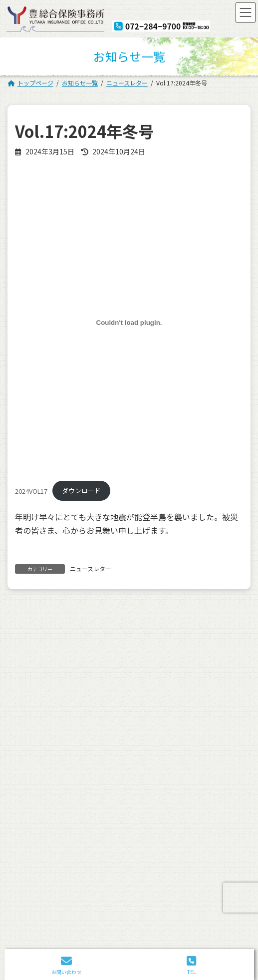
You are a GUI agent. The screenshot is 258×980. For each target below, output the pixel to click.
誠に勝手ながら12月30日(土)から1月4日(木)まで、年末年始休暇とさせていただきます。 (136, 631)
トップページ (37, 738)
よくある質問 (37, 807)
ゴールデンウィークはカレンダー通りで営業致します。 (135, 674)
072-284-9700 (104, 904)
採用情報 (147, 779)
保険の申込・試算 (159, 752)
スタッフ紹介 (37, 766)
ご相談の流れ (37, 779)
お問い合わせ (153, 807)
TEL (192, 965)
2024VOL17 (31, 490)
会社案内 (31, 752)
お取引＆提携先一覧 (46, 793)
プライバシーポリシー (49, 821)
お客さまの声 (153, 766)
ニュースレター (91, 568)
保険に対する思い (159, 738)
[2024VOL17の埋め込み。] (129, 322)
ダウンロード (81, 490)
